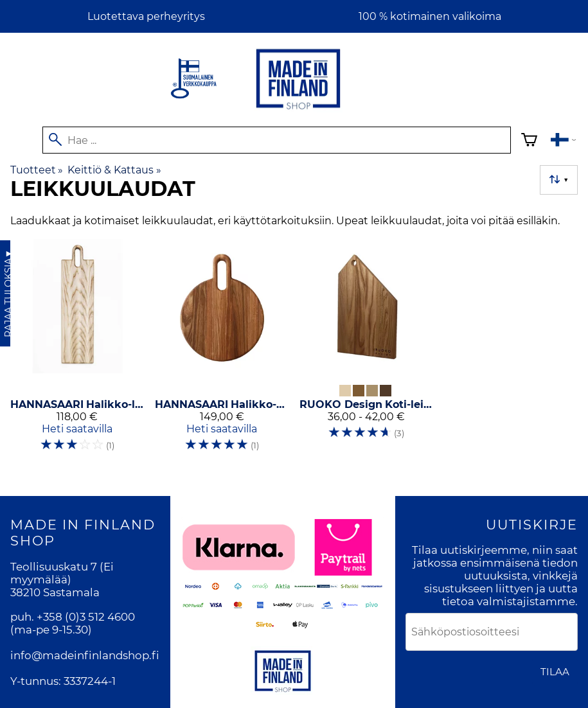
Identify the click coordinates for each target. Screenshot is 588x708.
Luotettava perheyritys (146, 16)
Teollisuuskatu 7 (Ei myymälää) (62, 573)
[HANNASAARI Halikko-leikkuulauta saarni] (77, 351)
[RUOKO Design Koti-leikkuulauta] (367, 351)
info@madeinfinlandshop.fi (85, 655)
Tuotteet (37, 170)
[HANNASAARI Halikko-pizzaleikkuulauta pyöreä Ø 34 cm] (222, 351)
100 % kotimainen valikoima (430, 16)
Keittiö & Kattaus (114, 170)
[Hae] (277, 140)
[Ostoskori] (529, 142)
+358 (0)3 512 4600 (86, 617)
